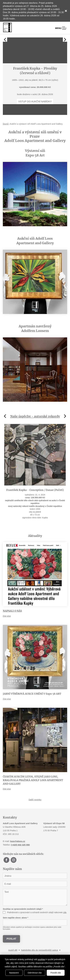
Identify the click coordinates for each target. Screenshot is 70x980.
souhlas (41, 959)
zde (65, 912)
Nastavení (14, 973)
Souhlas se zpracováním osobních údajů (23, 909)
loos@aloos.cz (18, 841)
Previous (5, 40)
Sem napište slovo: (15, 918)
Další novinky (35, 800)
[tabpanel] (35, 71)
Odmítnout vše (35, 973)
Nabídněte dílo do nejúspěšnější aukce (39, 950)
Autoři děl (13, 950)
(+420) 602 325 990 (20, 845)
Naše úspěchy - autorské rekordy (35, 416)
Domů (6, 124)
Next (65, 40)
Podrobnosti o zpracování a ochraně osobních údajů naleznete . (37, 912)
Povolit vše (56, 973)
